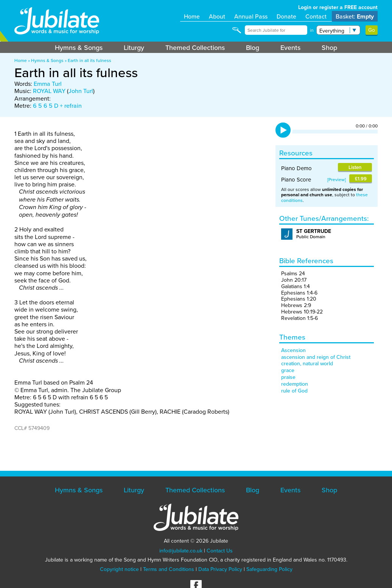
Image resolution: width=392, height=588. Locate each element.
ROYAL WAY (49, 91)
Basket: (355, 16)
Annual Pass (251, 16)
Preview (337, 179)
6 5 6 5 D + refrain (57, 105)
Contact (316, 16)
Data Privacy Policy (220, 569)
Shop (329, 47)
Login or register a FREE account (338, 7)
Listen (355, 167)
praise (288, 377)
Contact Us (220, 551)
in (312, 30)
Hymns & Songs (79, 47)
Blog (253, 47)
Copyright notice (119, 569)
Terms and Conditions (169, 569)
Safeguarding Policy (269, 569)
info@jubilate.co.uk (181, 551)
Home (192, 16)
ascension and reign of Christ (316, 357)
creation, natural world (307, 363)
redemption (295, 384)
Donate (286, 16)
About (217, 16)
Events (290, 47)
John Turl (81, 91)
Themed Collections (195, 47)
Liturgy (134, 47)
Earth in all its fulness (89, 60)
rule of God (294, 391)
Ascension (293, 350)
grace (288, 370)
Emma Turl (48, 84)
